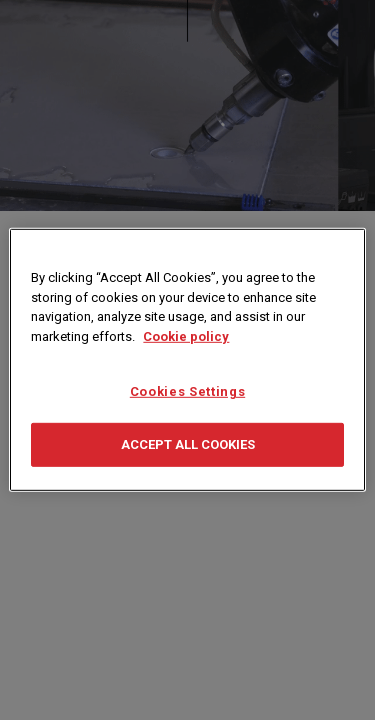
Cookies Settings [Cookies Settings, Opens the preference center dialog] (187, 391)
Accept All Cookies (188, 444)
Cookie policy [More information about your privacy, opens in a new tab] (186, 335)
